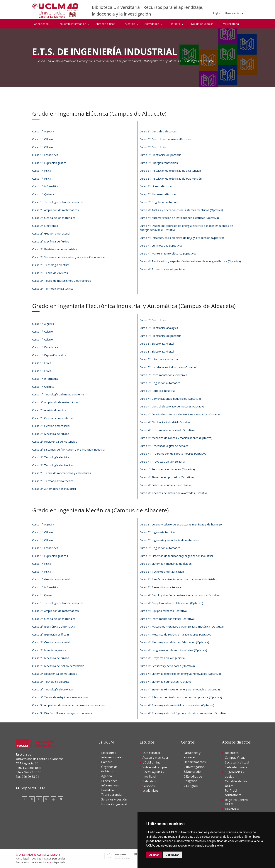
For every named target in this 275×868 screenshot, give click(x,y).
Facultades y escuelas (192, 755)
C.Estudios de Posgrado (193, 779)
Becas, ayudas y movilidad (153, 774)
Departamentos (195, 762)
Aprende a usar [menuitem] (105, 24)
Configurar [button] (172, 855)
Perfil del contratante (233, 793)
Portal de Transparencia (111, 792)
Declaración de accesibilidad (33, 862)
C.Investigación (194, 767)
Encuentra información (62, 61)
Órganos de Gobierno (109, 769)
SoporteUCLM (33, 788)
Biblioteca (232, 753)
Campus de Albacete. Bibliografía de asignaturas (147, 61)
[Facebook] (25, 799)
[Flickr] (61, 799)
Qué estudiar (151, 753)
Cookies (36, 858)
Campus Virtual (236, 758)
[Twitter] (32, 799)
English (217, 13)
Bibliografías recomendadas (96, 61)
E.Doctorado (192, 772)
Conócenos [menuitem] (42, 24)
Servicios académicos (150, 788)
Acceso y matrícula (155, 758)
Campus (107, 762)
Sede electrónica (236, 767)
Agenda (107, 776)
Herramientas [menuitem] (233, 13)
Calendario (150, 781)
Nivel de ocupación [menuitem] (202, 24)
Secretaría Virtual (237, 762)
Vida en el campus (155, 767)
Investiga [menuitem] (130, 24)
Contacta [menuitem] (175, 24)
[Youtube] (53, 799)
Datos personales (55, 858)
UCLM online (151, 762)
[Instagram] (46, 799)
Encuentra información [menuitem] (72, 24)
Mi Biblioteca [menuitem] (231, 24)
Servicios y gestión (114, 799)
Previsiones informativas (110, 783)
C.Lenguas (191, 786)
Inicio (41, 61)
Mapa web (59, 862)
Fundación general (114, 804)
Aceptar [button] (154, 855)
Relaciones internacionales (112, 755)
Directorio (232, 809)
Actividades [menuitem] (152, 24)
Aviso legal (22, 858)
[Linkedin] (39, 799)
